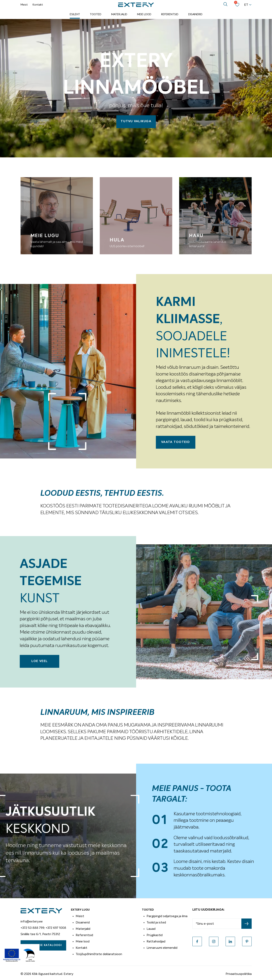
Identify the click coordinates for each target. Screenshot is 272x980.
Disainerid (195, 14)
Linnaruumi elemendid (162, 948)
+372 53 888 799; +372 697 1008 (43, 928)
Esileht (75, 14)
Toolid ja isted (156, 922)
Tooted (96, 14)
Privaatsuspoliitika (239, 974)
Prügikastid (155, 935)
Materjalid (119, 14)
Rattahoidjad (156, 941)
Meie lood (144, 14)
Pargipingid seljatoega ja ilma (167, 916)
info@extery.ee (32, 921)
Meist (24, 5)
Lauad (151, 929)
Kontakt (38, 5)
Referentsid (170, 14)
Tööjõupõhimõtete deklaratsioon (99, 954)
